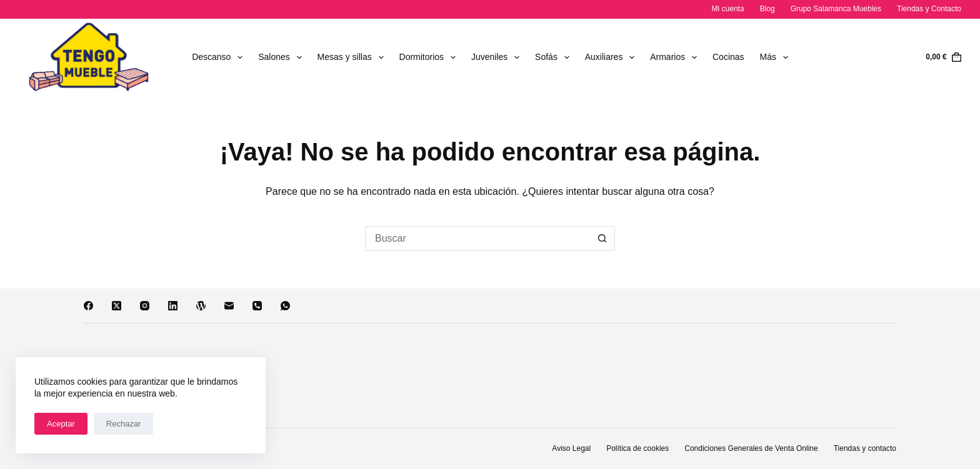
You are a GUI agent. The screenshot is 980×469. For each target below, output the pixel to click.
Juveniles (498, 57)
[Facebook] (88, 306)
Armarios (676, 57)
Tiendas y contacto (865, 448)
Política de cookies (637, 448)
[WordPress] (201, 306)
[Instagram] (145, 306)
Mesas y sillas (353, 57)
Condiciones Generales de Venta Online (751, 448)
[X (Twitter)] (117, 306)
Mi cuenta (728, 9)
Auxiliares (612, 57)
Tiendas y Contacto (929, 9)
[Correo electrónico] (229, 306)
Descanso (220, 57)
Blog (767, 9)
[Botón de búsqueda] (602, 239)
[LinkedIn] (173, 306)
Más (777, 57)
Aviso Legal (571, 448)
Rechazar (124, 424)
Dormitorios (430, 57)
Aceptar (61, 424)
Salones (282, 57)
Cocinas (728, 57)
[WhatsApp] (285, 306)
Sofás (555, 57)
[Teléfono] (257, 306)
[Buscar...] (477, 239)
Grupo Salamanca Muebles (836, 9)
